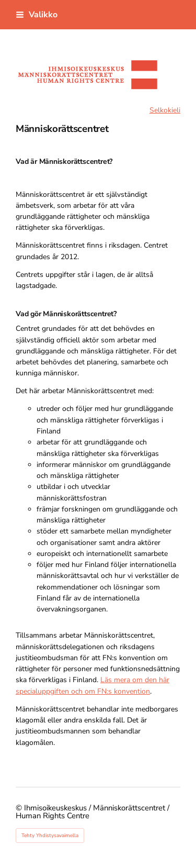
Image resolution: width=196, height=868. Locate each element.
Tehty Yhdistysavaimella (50, 836)
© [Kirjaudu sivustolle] (20, 808)
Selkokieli (165, 110)
